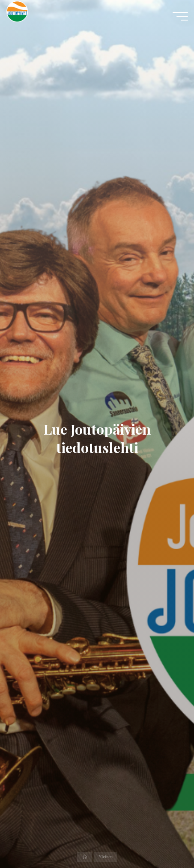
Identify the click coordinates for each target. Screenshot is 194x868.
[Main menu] (180, 16)
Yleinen (106, 857)
